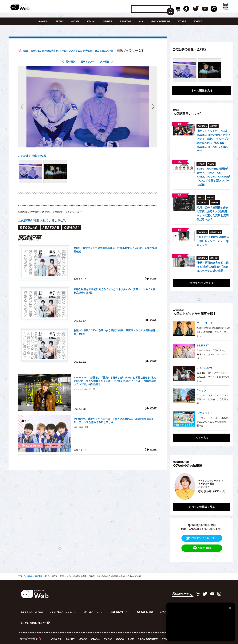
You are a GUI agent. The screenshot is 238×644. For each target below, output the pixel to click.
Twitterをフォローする (202, 532)
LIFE (132, 620)
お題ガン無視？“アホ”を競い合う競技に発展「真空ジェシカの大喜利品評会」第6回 (115, 341)
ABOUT (24, 628)
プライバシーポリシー (143, 628)
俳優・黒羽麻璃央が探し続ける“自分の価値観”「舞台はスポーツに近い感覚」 (212, 267)
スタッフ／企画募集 (109, 628)
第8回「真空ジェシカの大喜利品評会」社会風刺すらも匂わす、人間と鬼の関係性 (114, 258)
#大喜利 (66, 219)
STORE (182, 21)
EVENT (198, 21)
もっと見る (202, 438)
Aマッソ (201, 390)
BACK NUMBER (161, 21)
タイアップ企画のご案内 (75, 628)
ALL (141, 21)
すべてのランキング (202, 283)
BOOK (121, 620)
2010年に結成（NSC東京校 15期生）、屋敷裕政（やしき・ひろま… (213, 332)
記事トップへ (88, 69)
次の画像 (109, 69)
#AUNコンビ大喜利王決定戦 (37, 219)
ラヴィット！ (204, 413)
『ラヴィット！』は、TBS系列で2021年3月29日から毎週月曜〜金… (212, 422)
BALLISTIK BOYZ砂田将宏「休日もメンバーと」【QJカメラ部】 (213, 241)
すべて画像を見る (202, 91)
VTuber (91, 21)
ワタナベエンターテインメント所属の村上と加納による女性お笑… (212, 399)
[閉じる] (230, 607)
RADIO (109, 620)
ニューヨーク (204, 323)
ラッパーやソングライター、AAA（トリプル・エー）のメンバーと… (212, 354)
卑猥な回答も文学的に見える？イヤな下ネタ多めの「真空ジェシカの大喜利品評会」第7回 (115, 300)
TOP (21, 571)
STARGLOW (204, 368)
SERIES (108, 21)
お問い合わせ (45, 628)
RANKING (126, 21)
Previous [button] (177, 484)
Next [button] (224, 484)
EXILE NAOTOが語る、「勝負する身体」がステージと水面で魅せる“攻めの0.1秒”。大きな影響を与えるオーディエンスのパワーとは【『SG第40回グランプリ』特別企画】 (114, 390)
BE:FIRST (203, 345)
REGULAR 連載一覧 (38, 571)
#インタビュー (85, 219)
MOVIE (75, 21)
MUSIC (60, 21)
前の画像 (67, 69)
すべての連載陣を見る (202, 501)
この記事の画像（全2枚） (36, 163)
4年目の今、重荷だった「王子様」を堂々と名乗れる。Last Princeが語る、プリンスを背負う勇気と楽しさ (114, 429)
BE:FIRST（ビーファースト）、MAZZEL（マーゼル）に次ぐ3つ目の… (213, 377)
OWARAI (43, 21)
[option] (202, 484)
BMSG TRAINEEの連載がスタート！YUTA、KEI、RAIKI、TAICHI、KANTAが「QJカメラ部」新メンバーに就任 (213, 177)
